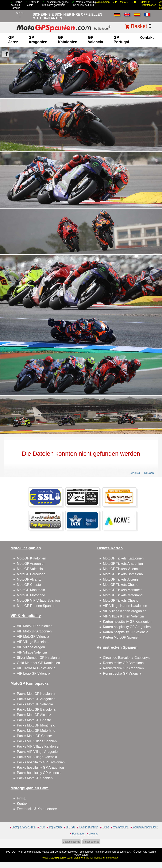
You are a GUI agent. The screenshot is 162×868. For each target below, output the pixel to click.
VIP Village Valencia (32, 652)
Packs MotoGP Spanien (35, 778)
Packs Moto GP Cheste (34, 736)
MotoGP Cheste (29, 585)
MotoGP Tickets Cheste (121, 585)
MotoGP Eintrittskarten (148, 4)
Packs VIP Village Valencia (37, 757)
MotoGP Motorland (31, 595)
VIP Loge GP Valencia (33, 673)
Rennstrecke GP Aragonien (123, 668)
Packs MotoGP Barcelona (36, 710)
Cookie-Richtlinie (89, 827)
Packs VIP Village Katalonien (39, 746)
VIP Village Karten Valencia (123, 616)
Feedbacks (78, 834)
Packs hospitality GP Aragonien (40, 768)
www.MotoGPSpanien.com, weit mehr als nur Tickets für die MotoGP (81, 858)
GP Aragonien (38, 40)
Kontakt (147, 38)
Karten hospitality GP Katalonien (127, 622)
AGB (42, 827)
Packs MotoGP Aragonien (36, 699)
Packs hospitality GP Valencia (39, 773)
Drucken (149, 473)
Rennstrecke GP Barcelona (123, 663)
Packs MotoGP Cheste (34, 720)
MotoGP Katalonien (31, 558)
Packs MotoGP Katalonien (36, 694)
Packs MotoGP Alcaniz (34, 715)
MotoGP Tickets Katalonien (123, 558)
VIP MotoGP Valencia (33, 637)
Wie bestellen (121, 827)
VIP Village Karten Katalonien (125, 606)
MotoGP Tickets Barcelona (123, 574)
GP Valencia (96, 40)
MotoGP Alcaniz (29, 579)
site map (94, 834)
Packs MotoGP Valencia (35, 704)
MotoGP (125, 2)
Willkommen (103, 2)
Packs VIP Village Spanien (37, 741)
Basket (139, 26)
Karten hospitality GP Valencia (126, 632)
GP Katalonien (67, 40)
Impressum (56, 827)
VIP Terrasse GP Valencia (36, 668)
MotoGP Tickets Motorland (123, 595)
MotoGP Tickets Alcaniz (121, 579)
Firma (21, 798)
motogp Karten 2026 (24, 827)
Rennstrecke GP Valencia (122, 673)
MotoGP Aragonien (31, 564)
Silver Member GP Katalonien (39, 658)
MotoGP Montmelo (31, 590)
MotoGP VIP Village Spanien (38, 600)
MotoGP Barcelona (31, 574)
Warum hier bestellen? (145, 827)
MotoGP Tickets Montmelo (123, 590)
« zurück (135, 473)
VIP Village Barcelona (33, 642)
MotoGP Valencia (30, 569)
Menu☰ (20, 15)
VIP (115, 2)
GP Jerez (13, 40)
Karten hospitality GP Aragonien (127, 627)
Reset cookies (91, 842)
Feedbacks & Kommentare (37, 809)
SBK (135, 2)
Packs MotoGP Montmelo (36, 725)
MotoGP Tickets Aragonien (123, 564)
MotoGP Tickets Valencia (122, 569)
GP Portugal (121, 40)
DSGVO (71, 827)
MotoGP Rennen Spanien (36, 606)
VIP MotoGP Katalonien (35, 626)
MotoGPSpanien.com (82, 852)
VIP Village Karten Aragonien (125, 611)
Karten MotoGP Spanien (121, 637)
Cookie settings (71, 842)
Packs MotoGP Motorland (36, 731)
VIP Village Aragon (31, 647)
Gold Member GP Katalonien (38, 663)
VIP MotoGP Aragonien (34, 631)
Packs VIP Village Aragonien (38, 752)
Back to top (156, 849)
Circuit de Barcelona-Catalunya (126, 658)
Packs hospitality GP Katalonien (41, 762)
